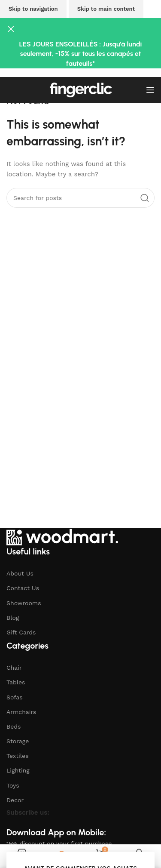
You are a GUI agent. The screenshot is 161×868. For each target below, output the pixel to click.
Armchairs (21, 712)
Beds (14, 726)
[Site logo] (81, 89)
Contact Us (23, 588)
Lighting (18, 770)
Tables (16, 682)
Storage (18, 741)
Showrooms (24, 603)
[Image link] (62, 536)
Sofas (15, 697)
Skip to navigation (33, 9)
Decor (15, 800)
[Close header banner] (11, 29)
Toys (13, 785)
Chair (14, 668)
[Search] (80, 198)
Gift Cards (21, 632)
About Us (20, 573)
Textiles (18, 756)
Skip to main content (106, 9)
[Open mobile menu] (150, 90)
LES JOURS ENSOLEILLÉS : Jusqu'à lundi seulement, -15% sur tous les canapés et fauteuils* (81, 54)
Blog (13, 618)
